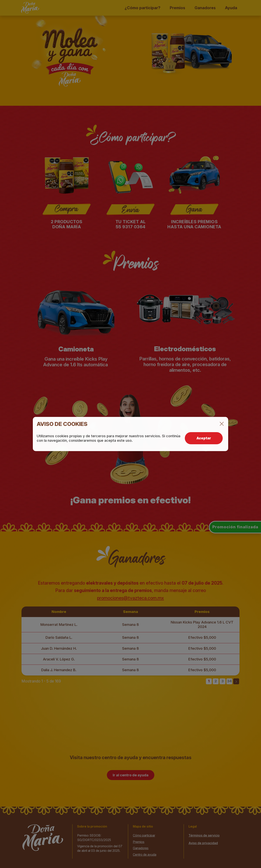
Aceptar (204, 438)
